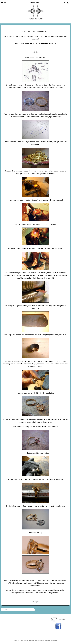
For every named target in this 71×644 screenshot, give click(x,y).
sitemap (30, 641)
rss (34, 641)
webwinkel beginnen (40, 641)
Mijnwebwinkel (54, 641)
